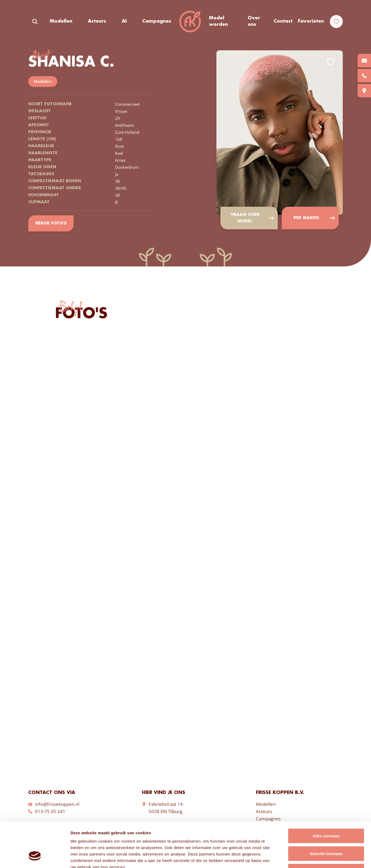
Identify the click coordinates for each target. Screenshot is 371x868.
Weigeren (326, 833)
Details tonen (290, 857)
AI (124, 21)
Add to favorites (331, 62)
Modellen (61, 21)
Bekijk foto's (51, 223)
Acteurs (97, 21)
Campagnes (157, 21)
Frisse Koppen (190, 22)
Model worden (218, 21)
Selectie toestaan (326, 815)
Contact (283, 21)
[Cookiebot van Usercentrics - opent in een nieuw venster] (35, 858)
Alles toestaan (326, 797)
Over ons (254, 21)
